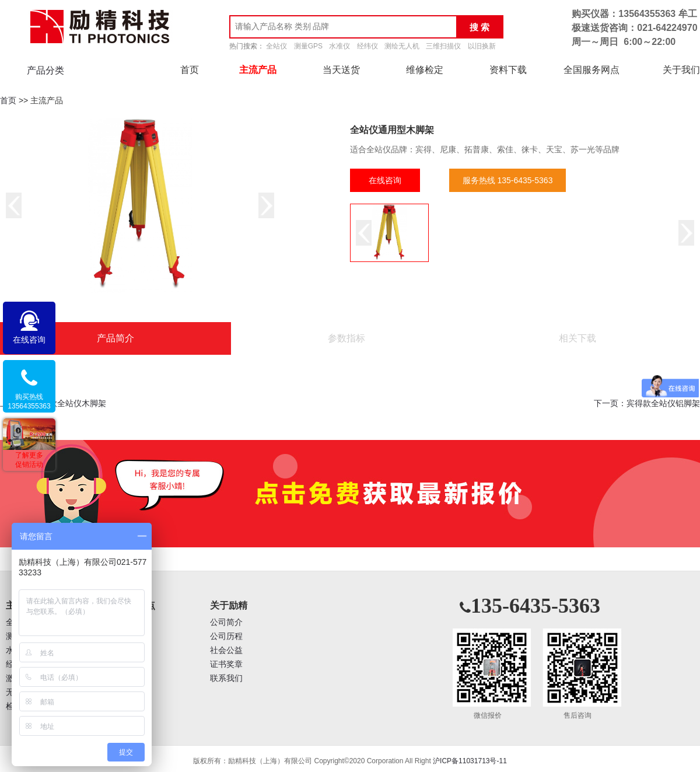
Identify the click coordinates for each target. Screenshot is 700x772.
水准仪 (339, 46)
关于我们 (681, 70)
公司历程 (226, 636)
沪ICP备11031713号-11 (470, 761)
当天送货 (341, 70)
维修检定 (425, 70)
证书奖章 (226, 664)
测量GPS (308, 46)
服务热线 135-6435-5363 (508, 180)
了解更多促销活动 (29, 460)
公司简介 (226, 622)
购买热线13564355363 (29, 401)
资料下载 (508, 70)
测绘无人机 (402, 46)
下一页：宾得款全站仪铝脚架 (647, 403)
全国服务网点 (591, 70)
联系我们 (226, 678)
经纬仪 (367, 46)
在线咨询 (385, 180)
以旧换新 (482, 46)
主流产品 (258, 70)
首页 (190, 70)
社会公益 (226, 650)
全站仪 (276, 46)
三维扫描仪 (443, 46)
